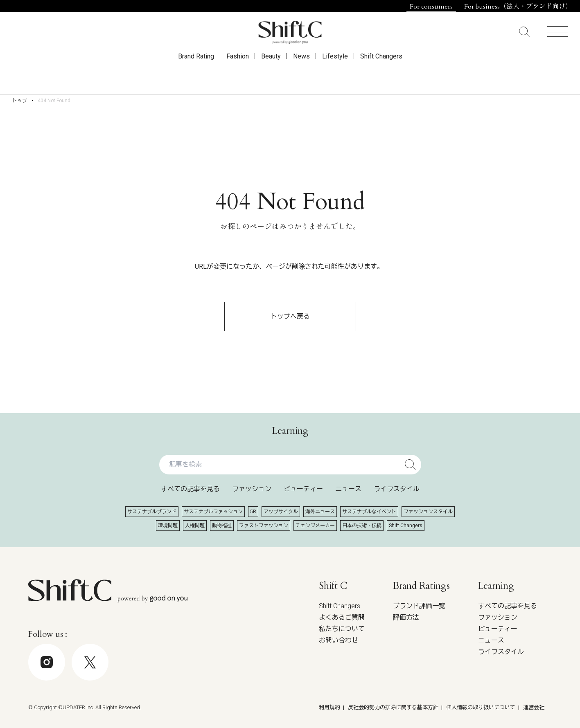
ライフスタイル (397, 489)
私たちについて (342, 629)
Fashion (238, 74)
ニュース (348, 489)
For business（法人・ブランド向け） (518, 7)
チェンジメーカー (315, 526)
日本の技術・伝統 (362, 526)
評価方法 (406, 617)
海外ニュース (320, 512)
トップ (20, 101)
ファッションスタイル (428, 512)
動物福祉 (222, 526)
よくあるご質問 (342, 617)
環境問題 (168, 526)
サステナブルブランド (152, 512)
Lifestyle (335, 74)
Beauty (271, 74)
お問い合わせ (339, 640)
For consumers (431, 7)
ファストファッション (264, 526)
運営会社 (534, 707)
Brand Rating (196, 74)
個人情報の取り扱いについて (481, 707)
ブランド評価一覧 (419, 606)
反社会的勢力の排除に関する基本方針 (393, 707)
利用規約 (329, 707)
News (301, 74)
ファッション (252, 489)
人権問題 (195, 526)
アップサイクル (281, 512)
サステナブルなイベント (369, 512)
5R (253, 512)
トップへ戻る (290, 316)
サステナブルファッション (213, 512)
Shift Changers (381, 74)
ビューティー (303, 489)
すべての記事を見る (190, 489)
